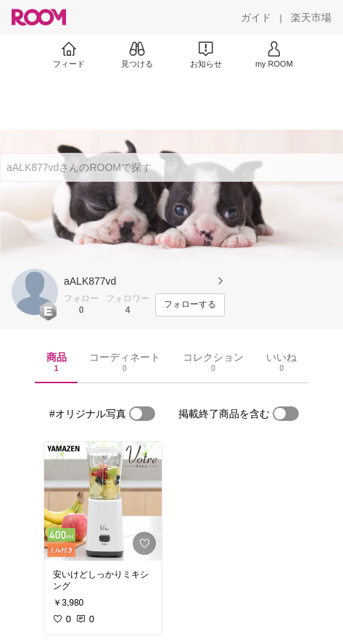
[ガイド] (256, 17)
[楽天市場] (311, 17)
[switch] (142, 414)
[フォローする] (190, 305)
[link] (103, 501)
